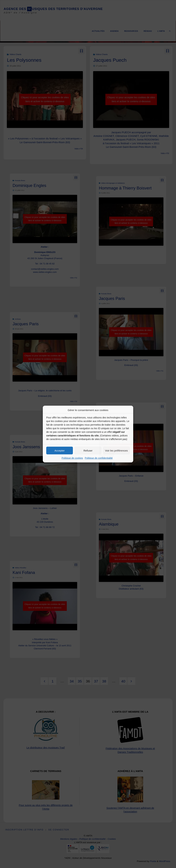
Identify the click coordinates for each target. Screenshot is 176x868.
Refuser (88, 450)
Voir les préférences (116, 450)
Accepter (60, 450)
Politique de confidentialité (99, 458)
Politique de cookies (72, 458)
